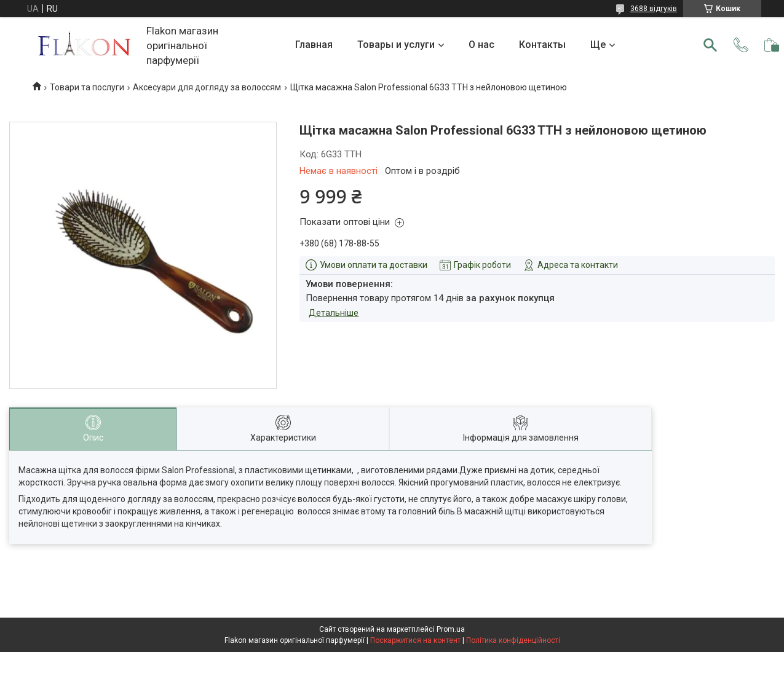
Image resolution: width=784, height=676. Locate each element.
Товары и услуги (396, 45)
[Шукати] (710, 45)
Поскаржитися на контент (415, 640)
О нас (481, 45)
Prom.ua (451, 629)
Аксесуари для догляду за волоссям (207, 87)
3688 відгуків (654, 9)
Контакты (542, 45)
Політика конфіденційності (513, 640)
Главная (314, 45)
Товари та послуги (87, 87)
